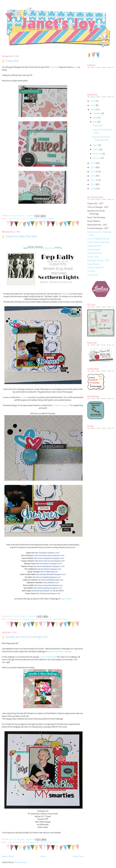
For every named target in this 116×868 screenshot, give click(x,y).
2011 (93, 180)
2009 (93, 189)
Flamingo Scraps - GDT (98, 260)
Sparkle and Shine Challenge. (60, 651)
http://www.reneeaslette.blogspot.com (48, 585)
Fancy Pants (35, 619)
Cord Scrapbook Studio (98, 239)
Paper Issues (62, 619)
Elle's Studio (21, 219)
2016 (93, 109)
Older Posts (78, 856)
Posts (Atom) (21, 862)
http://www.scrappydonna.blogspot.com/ (49, 558)
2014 (93, 167)
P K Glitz (91, 271)
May (95, 122)
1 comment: (30, 216)
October (97, 113)
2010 (93, 184)
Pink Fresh (43, 219)
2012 (93, 176)
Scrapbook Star (95, 253)
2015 (93, 163)
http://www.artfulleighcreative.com (50, 580)
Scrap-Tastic (93, 257)
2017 (93, 105)
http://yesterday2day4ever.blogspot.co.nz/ (49, 566)
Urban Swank (94, 249)
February (98, 154)
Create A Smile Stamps (47, 657)
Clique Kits (12, 61)
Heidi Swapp (30, 842)
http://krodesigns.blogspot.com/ (49, 569)
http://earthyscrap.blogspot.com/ (48, 593)
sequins (51, 219)
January (97, 158)
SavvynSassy (93, 264)
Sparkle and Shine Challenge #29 (26, 637)
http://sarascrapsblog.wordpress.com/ (48, 588)
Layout (36, 219)
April (96, 145)
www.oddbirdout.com (51, 583)
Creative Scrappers (23, 619)
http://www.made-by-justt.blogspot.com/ (50, 561)
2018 (93, 101)
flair (42, 619)
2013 (93, 172)
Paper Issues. (66, 599)
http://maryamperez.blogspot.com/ (49, 564)
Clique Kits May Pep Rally (21, 236)
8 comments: (30, 839)
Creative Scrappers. (61, 405)
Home (43, 856)
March (96, 149)
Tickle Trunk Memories (98, 242)
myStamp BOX (94, 246)
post (75, 67)
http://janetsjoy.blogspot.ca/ (42, 591)
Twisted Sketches (96, 267)
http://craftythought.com (49, 572)
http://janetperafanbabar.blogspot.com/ (51, 574)
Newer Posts (8, 856)
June (95, 117)
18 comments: (32, 616)
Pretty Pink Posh (47, 842)
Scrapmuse (93, 275)
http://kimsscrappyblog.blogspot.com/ (47, 577)
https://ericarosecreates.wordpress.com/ (49, 555)
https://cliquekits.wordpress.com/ (47, 553)
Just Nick (30, 219)
